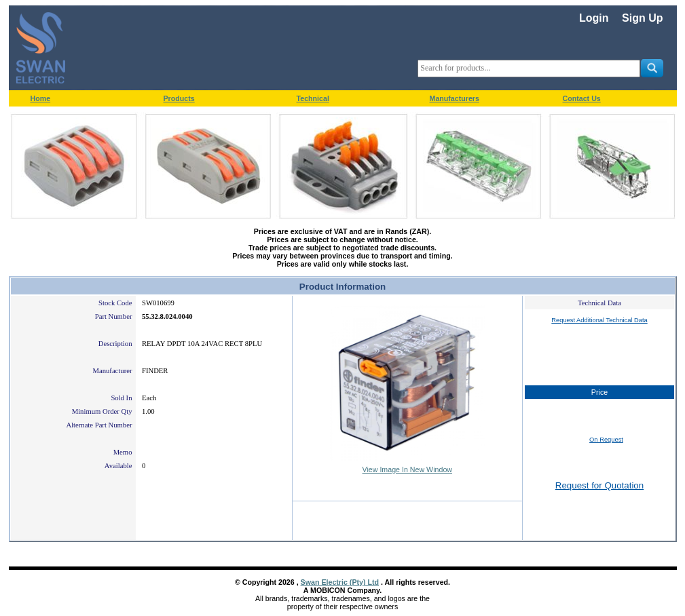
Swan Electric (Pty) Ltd (340, 582)
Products (179, 98)
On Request (606, 440)
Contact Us (582, 98)
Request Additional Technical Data (599, 320)
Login (594, 18)
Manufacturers (455, 98)
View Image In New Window (407, 469)
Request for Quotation (599, 485)
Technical (313, 98)
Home (41, 98)
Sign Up (642, 18)
